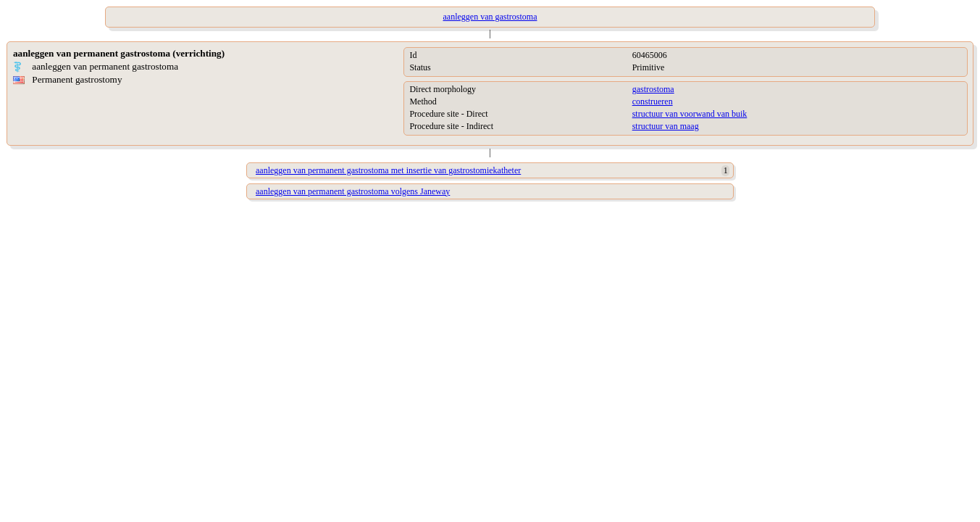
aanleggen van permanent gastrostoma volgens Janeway (353, 191)
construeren (653, 101)
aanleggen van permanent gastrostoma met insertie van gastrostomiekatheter (388, 170)
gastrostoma (653, 89)
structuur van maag (666, 126)
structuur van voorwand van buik (690, 114)
